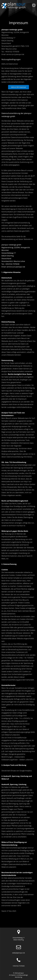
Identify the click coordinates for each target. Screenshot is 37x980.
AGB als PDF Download (18, 92)
